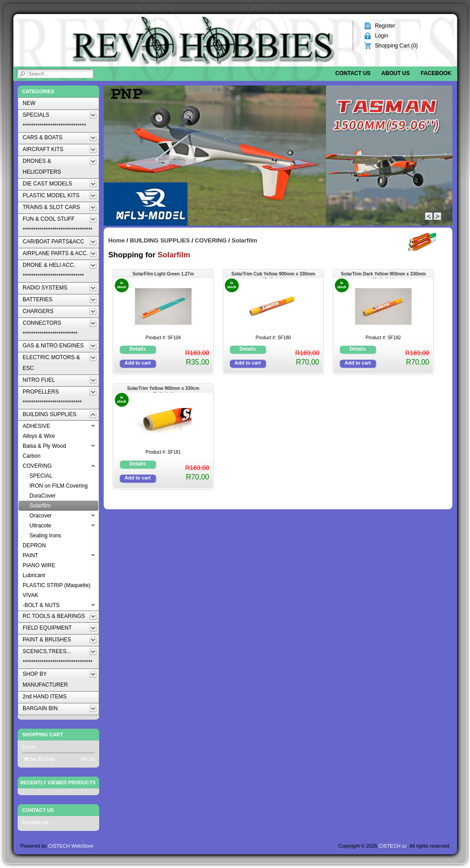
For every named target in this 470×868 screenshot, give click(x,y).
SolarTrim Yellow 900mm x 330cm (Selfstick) (163, 389)
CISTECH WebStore (71, 846)
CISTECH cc (393, 846)
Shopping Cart (43, 735)
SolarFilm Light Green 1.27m (163, 274)
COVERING (211, 240)
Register (385, 26)
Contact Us (35, 822)
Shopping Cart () (396, 46)
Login (381, 36)
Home (117, 240)
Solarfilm (245, 240)
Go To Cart (39, 759)
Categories (38, 91)
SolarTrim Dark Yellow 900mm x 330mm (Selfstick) (384, 275)
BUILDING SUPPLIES (160, 240)
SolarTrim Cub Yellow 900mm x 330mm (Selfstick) (273, 275)
